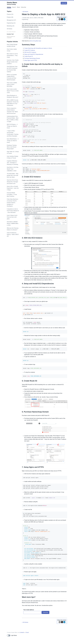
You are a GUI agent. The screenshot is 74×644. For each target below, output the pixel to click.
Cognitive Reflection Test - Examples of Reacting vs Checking (12, 163)
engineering (25, 19)
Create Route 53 (28, 56)
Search (14, 7)
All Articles (10, 29)
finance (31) (10, 14)
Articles (9, 7)
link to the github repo (36, 41)
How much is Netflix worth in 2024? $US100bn (12, 84)
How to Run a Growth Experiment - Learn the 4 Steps (13, 188)
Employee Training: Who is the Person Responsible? (12, 147)
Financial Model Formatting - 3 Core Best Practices (12, 195)
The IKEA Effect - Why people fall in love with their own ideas (13, 175)
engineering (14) (11, 23)
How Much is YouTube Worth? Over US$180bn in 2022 (13, 169)
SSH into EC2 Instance (30, 52)
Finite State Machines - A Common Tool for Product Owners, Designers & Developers (13, 203)
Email (27, 632)
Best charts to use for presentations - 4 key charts (12, 55)
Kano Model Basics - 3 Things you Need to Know (13, 141)
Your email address (29, 610)
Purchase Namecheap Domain (32, 58)
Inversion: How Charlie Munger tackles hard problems (13, 62)
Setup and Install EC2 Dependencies (34, 54)
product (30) (10, 17)
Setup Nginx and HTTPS (31, 60)
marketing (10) (11, 26)
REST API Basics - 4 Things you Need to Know (12, 126)
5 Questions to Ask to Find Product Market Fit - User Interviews (13, 211)
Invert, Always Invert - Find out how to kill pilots (12, 217)
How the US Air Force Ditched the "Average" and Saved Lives (13, 182)
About (18, 7)
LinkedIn (22, 632)
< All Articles (25, 12)
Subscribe (64, 3)
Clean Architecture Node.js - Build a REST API (13, 234)
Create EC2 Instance (30, 50)
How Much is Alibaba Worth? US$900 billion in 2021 (13, 223)
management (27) (11, 20)
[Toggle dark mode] (12, 635)
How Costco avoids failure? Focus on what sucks (13, 91)
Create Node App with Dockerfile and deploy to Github (38, 48)
